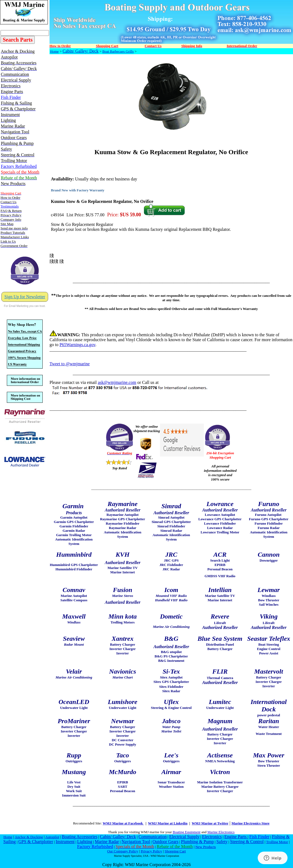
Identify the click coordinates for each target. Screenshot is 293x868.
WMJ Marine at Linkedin (168, 823)
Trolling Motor (277, 842)
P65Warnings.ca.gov (77, 345)
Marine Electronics (221, 832)
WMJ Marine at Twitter (210, 823)
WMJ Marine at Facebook (123, 823)
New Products (206, 847)
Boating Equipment (186, 832)
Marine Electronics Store (250, 823)
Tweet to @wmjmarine (70, 364)
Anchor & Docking (29, 837)
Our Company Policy (123, 851)
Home (54, 51)
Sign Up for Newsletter (25, 297)
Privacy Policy (151, 851)
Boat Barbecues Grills (118, 51)
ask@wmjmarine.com (117, 382)
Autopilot (52, 837)
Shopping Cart (175, 851)
